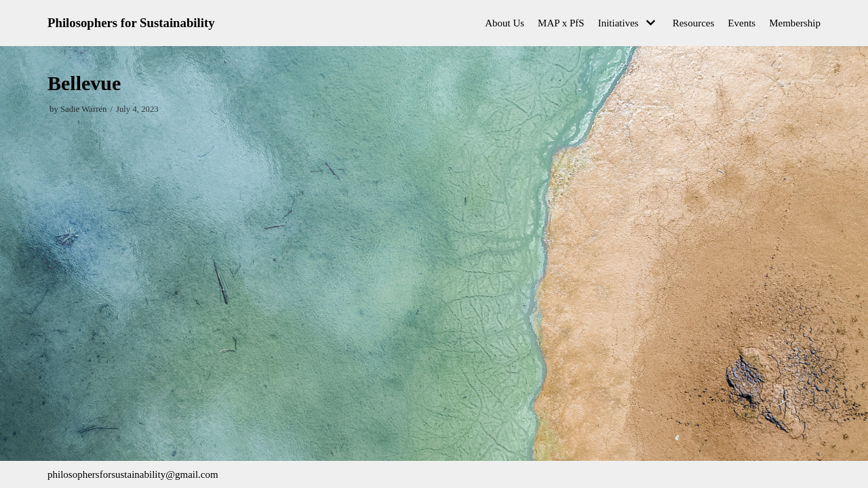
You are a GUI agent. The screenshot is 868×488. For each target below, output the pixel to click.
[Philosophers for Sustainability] (131, 23)
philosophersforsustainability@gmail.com (133, 474)
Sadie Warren (83, 109)
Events (742, 23)
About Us (505, 23)
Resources (694, 23)
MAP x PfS (561, 23)
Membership (795, 23)
